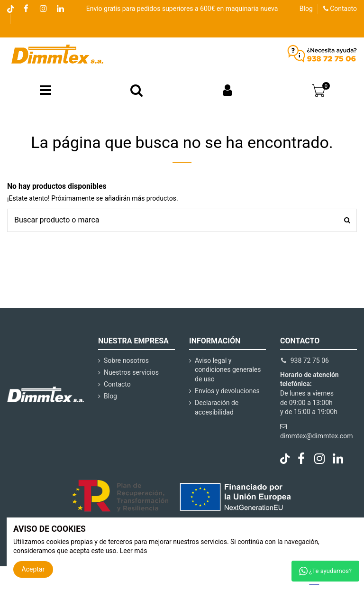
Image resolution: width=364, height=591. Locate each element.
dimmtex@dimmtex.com (316, 436)
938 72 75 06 (310, 360)
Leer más (134, 551)
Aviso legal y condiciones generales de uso (228, 370)
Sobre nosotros (126, 360)
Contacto (340, 9)
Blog (306, 9)
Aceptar (33, 569)
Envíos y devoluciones (227, 391)
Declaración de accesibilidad (217, 407)
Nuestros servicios (131, 372)
